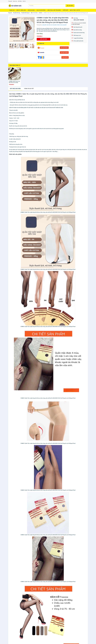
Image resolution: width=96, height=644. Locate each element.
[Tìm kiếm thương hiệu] (47, 6)
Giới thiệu (20, 1)
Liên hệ (24, 1)
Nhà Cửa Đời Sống (41, 10)
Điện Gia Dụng (31, 10)
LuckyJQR (44, 25)
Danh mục (15, 1)
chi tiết (29, 89)
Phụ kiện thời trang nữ (25, 13)
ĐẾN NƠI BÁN (44, 39)
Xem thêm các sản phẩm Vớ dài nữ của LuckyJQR (57, 25)
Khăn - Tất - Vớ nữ (34, 13)
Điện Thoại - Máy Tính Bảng (54, 10)
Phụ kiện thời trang (17, 13)
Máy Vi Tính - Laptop (75, 10)
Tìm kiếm (70, 6)
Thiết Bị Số (65, 10)
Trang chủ (10, 1)
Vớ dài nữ (40, 13)
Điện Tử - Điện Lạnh (21, 10)
